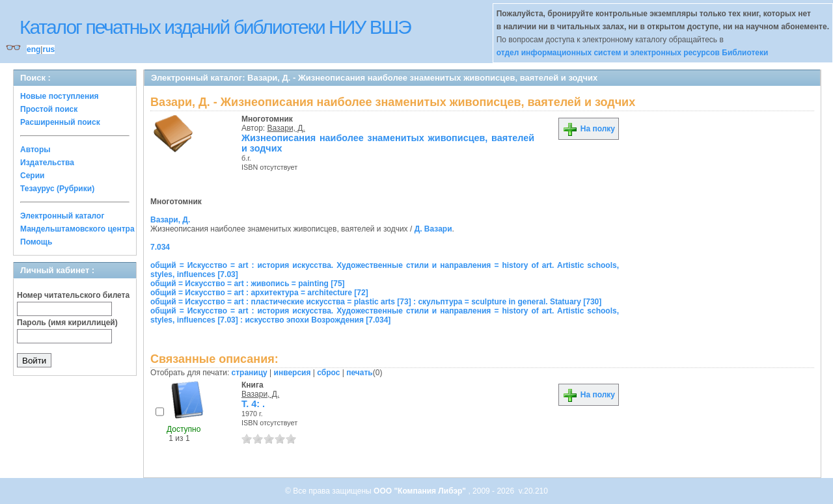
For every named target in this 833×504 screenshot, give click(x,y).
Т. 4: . (253, 404)
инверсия (293, 373)
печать (360, 373)
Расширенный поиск (60, 122)
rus (48, 49)
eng (34, 49)
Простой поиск (49, 109)
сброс (328, 373)
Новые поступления (60, 96)
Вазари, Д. (286, 128)
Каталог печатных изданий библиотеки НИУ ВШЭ (215, 27)
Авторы (35, 150)
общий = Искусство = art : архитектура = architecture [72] (259, 293)
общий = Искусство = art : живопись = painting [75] (248, 284)
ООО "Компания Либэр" (421, 491)
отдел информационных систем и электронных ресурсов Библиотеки (633, 53)
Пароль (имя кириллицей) (67, 323)
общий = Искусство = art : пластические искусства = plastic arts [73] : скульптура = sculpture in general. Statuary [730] (376, 302)
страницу (250, 373)
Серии (32, 176)
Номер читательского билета (73, 295)
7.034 (160, 247)
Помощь (36, 242)
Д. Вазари (433, 229)
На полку (589, 129)
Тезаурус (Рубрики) (57, 189)
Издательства (47, 163)
